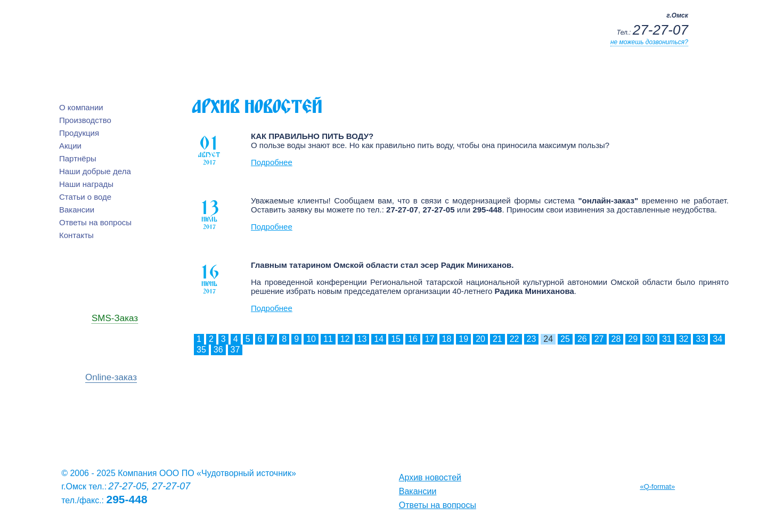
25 (565, 339)
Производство (85, 120)
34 (717, 339)
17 (430, 339)
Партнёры (78, 158)
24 (548, 339)
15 (396, 339)
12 (345, 339)
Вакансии (77, 210)
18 (447, 339)
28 (616, 339)
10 (311, 339)
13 (362, 339)
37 (235, 350)
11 (328, 339)
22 (515, 339)
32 (684, 339)
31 (667, 339)
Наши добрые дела (95, 171)
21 (497, 339)
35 (201, 350)
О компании (81, 107)
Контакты (76, 235)
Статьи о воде (85, 197)
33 (700, 339)
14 (379, 339)
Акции (70, 146)
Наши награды (86, 184)
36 (218, 350)
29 (633, 339)
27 (599, 339)
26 (582, 339)
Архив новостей (430, 477)
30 (650, 339)
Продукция (79, 133)
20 (480, 339)
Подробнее (272, 162)
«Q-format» (657, 486)
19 (463, 339)
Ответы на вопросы (95, 222)
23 (532, 339)
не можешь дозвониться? (649, 42)
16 (413, 339)
